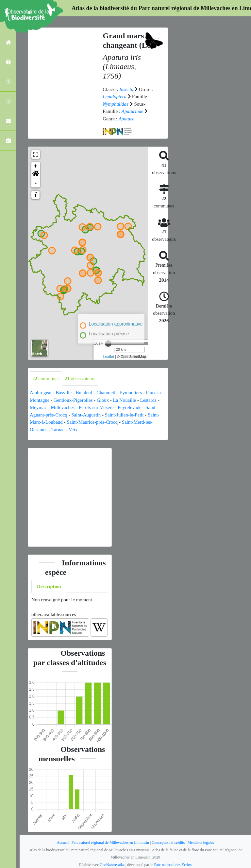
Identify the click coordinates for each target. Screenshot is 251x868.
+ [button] (36, 166)
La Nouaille (125, 400)
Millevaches (63, 407)
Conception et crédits (169, 842)
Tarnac (58, 430)
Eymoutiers (132, 393)
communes (46, 379)
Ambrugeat (41, 393)
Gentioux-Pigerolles (73, 400)
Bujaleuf (85, 393)
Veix (73, 430)
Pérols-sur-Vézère (97, 407)
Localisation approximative (116, 324)
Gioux (104, 400)
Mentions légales (201, 842)
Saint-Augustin (86, 415)
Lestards (149, 400)
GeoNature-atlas (112, 865)
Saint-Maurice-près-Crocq (93, 422)
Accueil (62, 842)
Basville (64, 393)
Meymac (38, 407)
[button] (36, 175)
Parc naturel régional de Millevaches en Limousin (110, 842)
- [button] (36, 183)
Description (49, 586)
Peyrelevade (130, 407)
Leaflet (109, 357)
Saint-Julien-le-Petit (125, 415)
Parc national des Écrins (173, 865)
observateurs (81, 379)
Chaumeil (107, 393)
